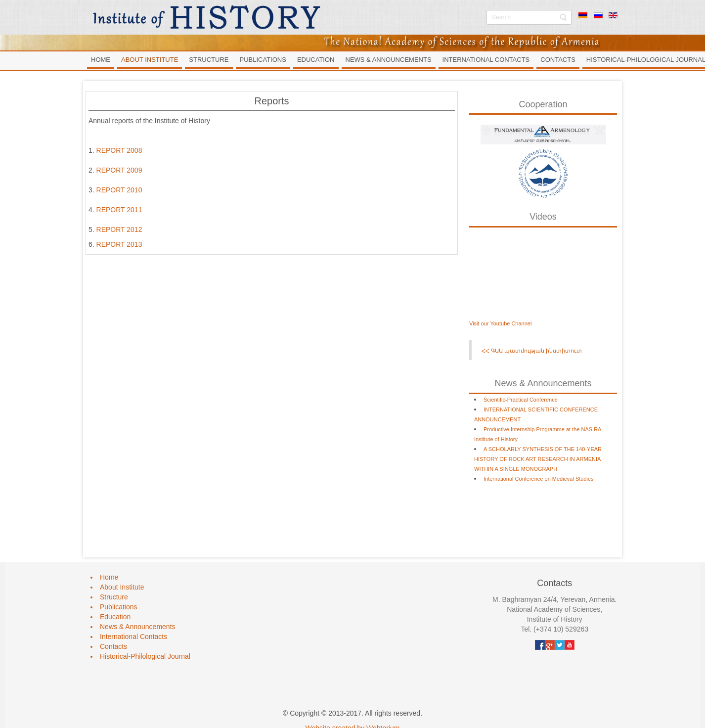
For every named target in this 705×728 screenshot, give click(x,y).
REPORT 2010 (119, 190)
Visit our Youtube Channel (500, 323)
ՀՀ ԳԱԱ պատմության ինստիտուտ (532, 351)
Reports (271, 101)
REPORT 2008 (119, 150)
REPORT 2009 (119, 170)
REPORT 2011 (119, 210)
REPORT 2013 (119, 244)
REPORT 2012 (119, 229)
